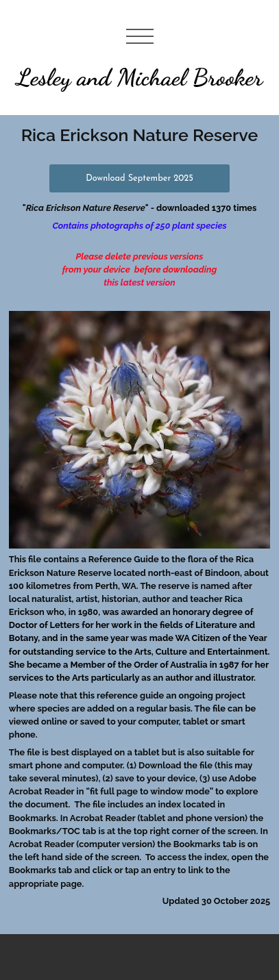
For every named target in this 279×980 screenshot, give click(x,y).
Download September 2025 (139, 178)
